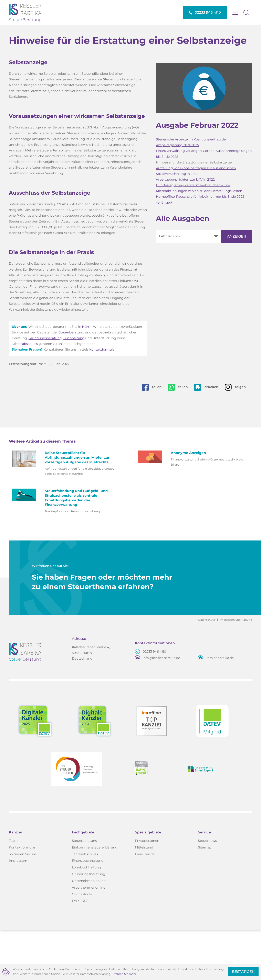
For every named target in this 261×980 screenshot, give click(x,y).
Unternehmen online (89, 931)
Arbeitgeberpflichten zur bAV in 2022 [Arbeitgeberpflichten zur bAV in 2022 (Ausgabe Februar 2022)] (185, 229)
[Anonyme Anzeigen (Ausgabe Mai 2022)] (194, 509)
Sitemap (205, 898)
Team (13, 891)
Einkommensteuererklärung (95, 898)
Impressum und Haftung (236, 670)
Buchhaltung (74, 388)
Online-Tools (82, 945)
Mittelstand (144, 898)
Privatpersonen (147, 891)
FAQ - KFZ (80, 951)
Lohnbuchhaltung (87, 918)
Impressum (18, 911)
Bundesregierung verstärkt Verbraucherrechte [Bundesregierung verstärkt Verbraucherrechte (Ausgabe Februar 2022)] (193, 235)
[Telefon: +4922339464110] (154, 702)
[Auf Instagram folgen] (238, 437)
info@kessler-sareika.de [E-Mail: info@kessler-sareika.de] (161, 708)
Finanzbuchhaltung (88, 911)
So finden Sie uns (23, 904)
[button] (205, 13)
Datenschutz (206, 670)
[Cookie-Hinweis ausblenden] (243, 972)
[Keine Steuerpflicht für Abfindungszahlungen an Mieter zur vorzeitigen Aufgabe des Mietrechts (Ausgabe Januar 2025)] (68, 514)
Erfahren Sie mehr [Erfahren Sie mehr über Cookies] (124, 974)
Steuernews (207, 891)
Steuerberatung (71, 382)
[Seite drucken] (209, 437)
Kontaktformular (103, 400)
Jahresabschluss (25, 394)
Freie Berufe (145, 904)
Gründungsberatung (45, 388)
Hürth (87, 377)
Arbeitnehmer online (89, 938)
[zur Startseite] (28, 13)
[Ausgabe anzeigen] (237, 286)
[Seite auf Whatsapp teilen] (181, 437)
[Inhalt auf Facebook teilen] (155, 437)
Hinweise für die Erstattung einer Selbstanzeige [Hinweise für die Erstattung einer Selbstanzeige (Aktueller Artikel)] (194, 212)
